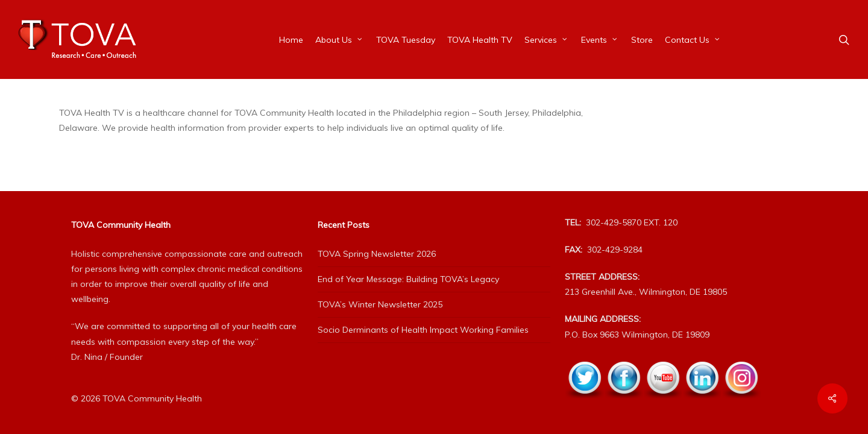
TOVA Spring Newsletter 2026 (377, 254)
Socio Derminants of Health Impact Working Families (423, 330)
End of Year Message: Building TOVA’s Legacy (408, 279)
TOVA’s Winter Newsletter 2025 (380, 304)
